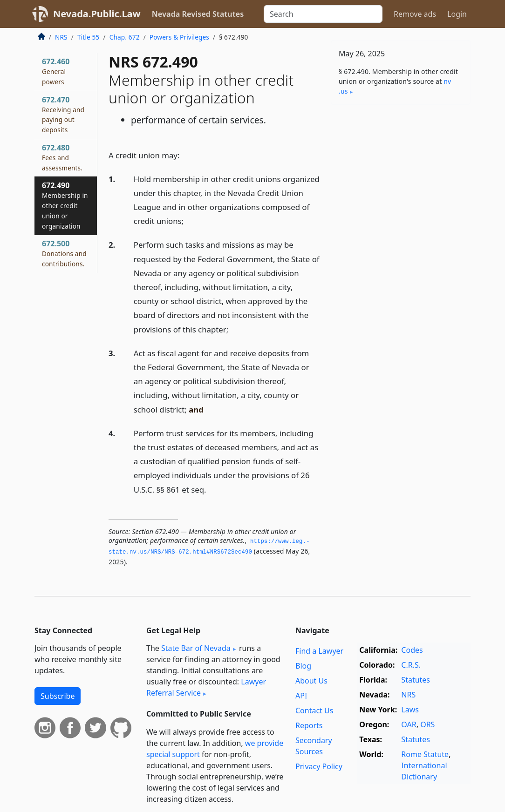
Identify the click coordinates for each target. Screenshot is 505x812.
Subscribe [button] (58, 696)
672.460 (56, 71)
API (301, 696)
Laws (410, 710)
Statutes (416, 680)
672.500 (64, 253)
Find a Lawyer (319, 651)
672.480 (62, 157)
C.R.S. (411, 665)
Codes (412, 650)
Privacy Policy (319, 766)
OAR (409, 724)
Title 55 (89, 37)
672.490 (65, 205)
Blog (303, 666)
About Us (311, 681)
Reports (309, 725)
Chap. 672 (125, 37)
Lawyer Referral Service (206, 687)
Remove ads (415, 14)
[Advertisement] (401, 176)
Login (457, 14)
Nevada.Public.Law (97, 14)
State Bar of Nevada (196, 648)
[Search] (323, 14)
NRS (61, 37)
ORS (427, 724)
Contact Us (314, 710)
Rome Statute (425, 754)
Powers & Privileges (179, 37)
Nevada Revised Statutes (198, 14)
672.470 (63, 114)
